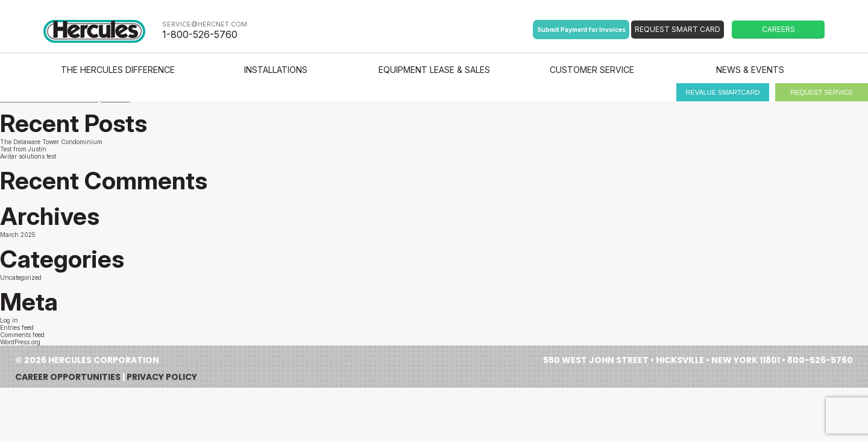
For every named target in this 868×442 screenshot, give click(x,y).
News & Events (750, 70)
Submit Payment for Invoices (581, 30)
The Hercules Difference (118, 70)
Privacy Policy (162, 377)
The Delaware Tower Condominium (51, 142)
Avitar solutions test (28, 156)
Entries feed (17, 327)
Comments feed (22, 335)
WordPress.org (20, 342)
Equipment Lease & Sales (434, 70)
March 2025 (18, 235)
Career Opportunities (68, 377)
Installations (276, 70)
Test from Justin (23, 149)
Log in (9, 320)
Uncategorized (21, 277)
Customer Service (592, 70)
